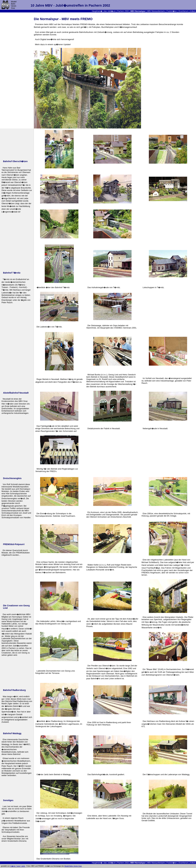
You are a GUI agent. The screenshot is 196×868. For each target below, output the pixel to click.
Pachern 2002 (123, 11)
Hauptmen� (97, 11)
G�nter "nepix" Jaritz (18, 866)
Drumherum (184, 11)
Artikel (192, 11)
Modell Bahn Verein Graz (73, 866)
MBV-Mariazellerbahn (156, 11)
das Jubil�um (110, 11)
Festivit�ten (172, 11)
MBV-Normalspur (138, 11)
